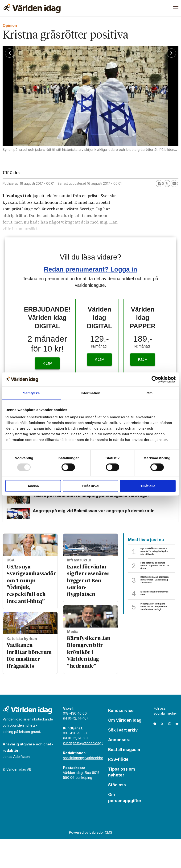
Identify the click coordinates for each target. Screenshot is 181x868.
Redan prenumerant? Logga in (90, 269)
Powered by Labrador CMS (91, 861)
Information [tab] (90, 393)
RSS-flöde (118, 788)
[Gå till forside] (32, 8)
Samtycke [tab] (31, 393)
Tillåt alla (148, 486)
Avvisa (33, 486)
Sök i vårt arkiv (123, 759)
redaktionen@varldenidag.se (86, 787)
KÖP (47, 363)
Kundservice (121, 740)
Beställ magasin (124, 779)
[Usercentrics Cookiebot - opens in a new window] (155, 379)
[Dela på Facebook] (159, 184)
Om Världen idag (125, 749)
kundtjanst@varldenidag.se (85, 772)
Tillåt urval (91, 486)
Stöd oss (117, 814)
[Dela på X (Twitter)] (167, 184)
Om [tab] (150, 393)
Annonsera (119, 769)
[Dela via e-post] (174, 184)
